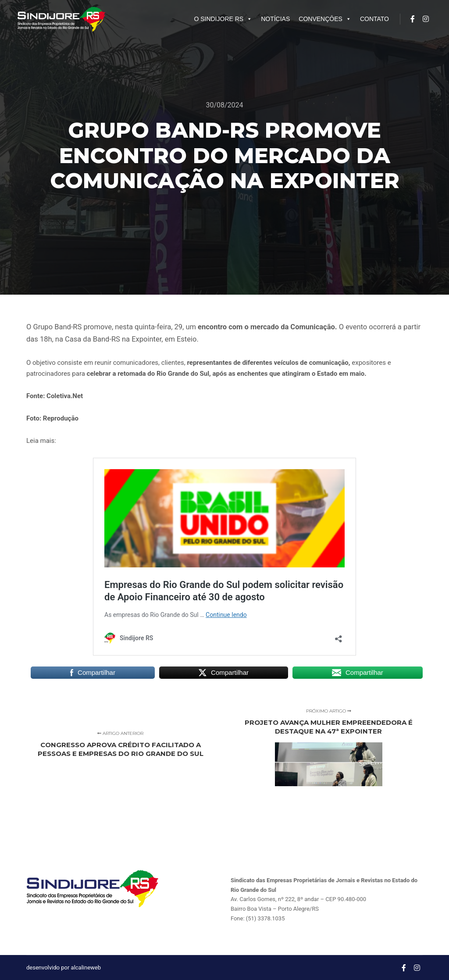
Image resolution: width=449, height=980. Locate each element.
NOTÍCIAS (275, 19)
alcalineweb (86, 968)
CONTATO (374, 19)
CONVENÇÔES (325, 19)
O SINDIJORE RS (223, 19)
